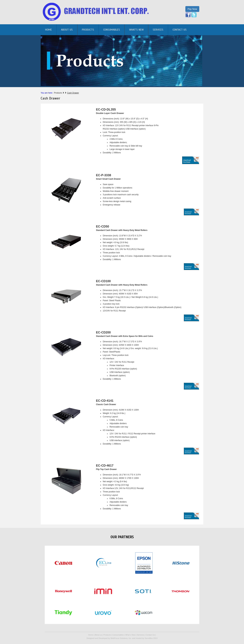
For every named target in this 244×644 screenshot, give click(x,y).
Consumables (112, 30)
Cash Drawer (73, 93)
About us (67, 30)
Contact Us (180, 30)
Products (88, 30)
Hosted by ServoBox (144, 638)
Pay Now (192, 9)
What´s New (136, 30)
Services (158, 30)
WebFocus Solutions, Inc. (121, 638)
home (48, 30)
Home (91, 635)
